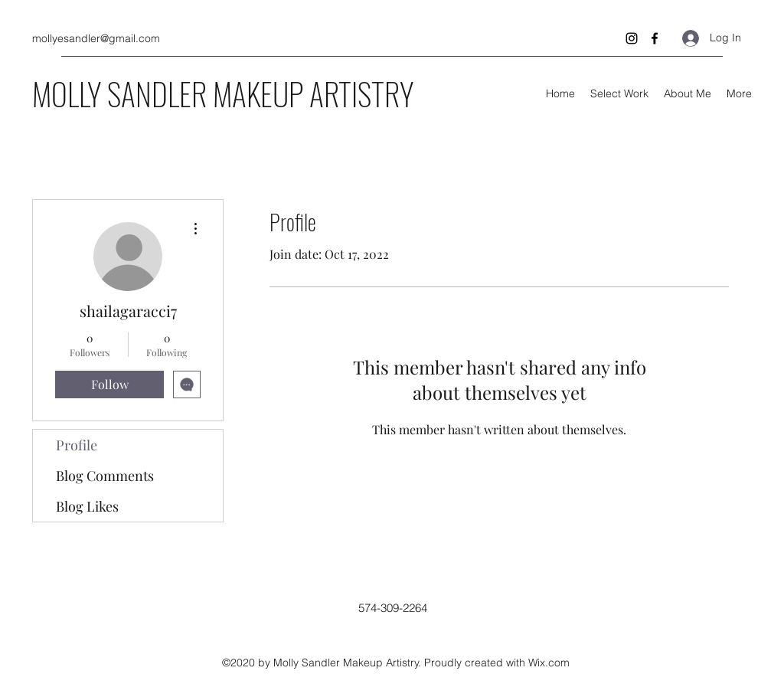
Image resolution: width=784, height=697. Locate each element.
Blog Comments (105, 476)
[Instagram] (632, 38)
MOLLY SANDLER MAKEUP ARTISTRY (223, 93)
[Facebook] (655, 38)
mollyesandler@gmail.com (96, 38)
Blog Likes (87, 506)
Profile (77, 445)
